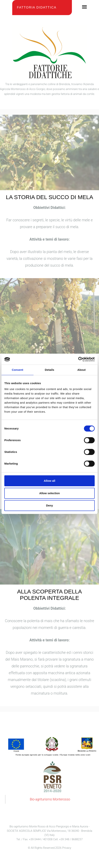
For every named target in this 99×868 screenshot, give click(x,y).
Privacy (67, 848)
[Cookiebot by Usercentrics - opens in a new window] (78, 359)
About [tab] (81, 370)
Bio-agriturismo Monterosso (50, 799)
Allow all (50, 481)
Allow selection (49, 493)
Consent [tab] (18, 370)
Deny (50, 505)
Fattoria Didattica (37, 7)
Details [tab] (49, 370)
